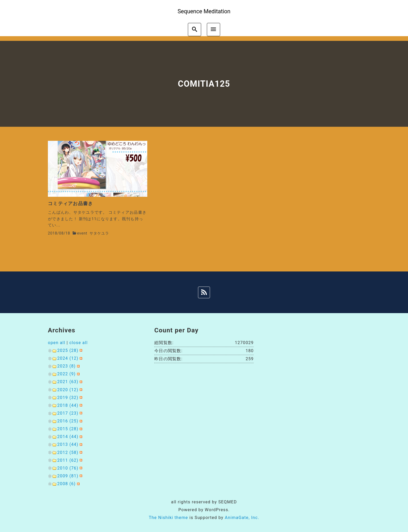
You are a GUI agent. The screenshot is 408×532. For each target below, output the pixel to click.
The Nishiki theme (168, 518)
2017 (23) (68, 413)
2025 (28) (68, 350)
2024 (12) (68, 358)
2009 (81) (68, 476)
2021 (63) (68, 382)
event (82, 233)
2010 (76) (68, 468)
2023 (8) (66, 366)
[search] (195, 30)
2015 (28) (68, 429)
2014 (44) (68, 437)
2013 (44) (68, 444)
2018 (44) (68, 405)
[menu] (213, 30)
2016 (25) (68, 421)
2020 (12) (68, 390)
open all (57, 343)
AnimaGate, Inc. (242, 518)
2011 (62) (68, 460)
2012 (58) (68, 452)
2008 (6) (66, 484)
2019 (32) (68, 398)
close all (78, 343)
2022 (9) (66, 374)
